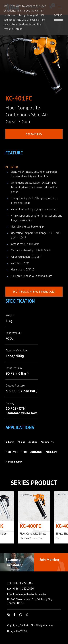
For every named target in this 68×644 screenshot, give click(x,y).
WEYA (24, 636)
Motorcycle (12, 457)
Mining (21, 447)
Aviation (33, 447)
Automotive (47, 447)
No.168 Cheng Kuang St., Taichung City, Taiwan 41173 (30, 606)
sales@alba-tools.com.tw (31, 599)
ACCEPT (58, 15)
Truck (24, 457)
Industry (10, 447)
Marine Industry (14, 467)
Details (18, 29)
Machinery (51, 457)
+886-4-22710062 (23, 588)
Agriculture (36, 457)
